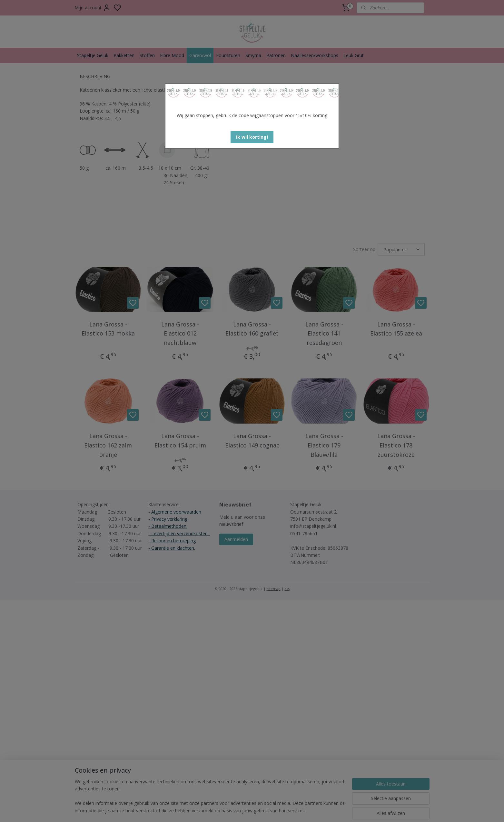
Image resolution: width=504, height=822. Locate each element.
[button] (252, 137)
